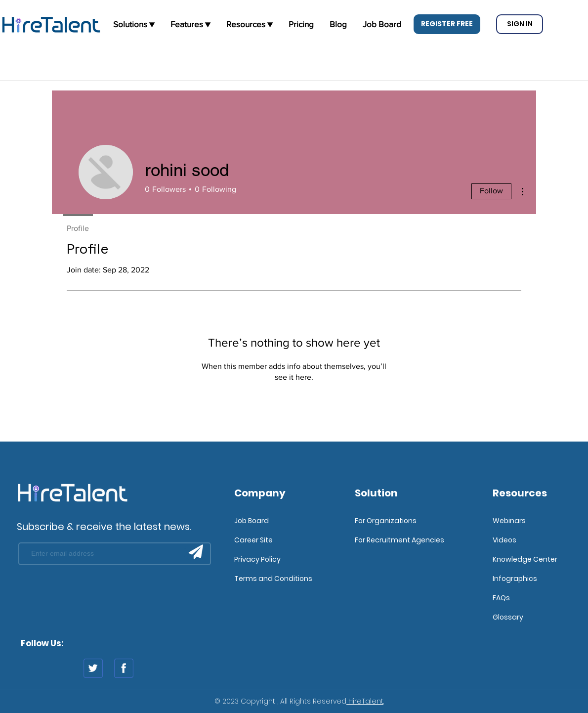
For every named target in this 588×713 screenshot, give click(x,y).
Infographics (515, 579)
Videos (504, 540)
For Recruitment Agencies (399, 540)
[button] (447, 24)
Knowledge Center (525, 559)
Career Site (253, 540)
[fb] (124, 668)
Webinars (509, 521)
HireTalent (365, 701)
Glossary (508, 617)
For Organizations (386, 521)
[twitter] (93, 668)
